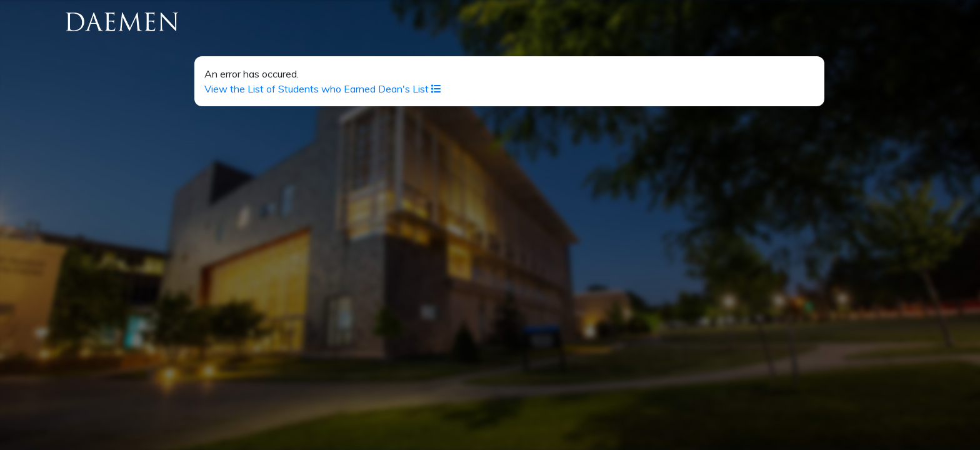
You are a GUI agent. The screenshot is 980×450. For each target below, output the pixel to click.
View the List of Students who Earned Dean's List (323, 89)
